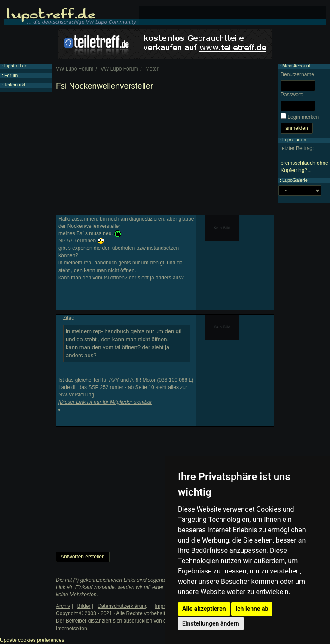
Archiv (63, 606)
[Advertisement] (165, 155)
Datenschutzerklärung (123, 606)
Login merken (303, 117)
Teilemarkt (15, 85)
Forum (11, 75)
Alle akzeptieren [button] (204, 609)
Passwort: (292, 95)
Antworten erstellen (83, 557)
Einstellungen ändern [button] (211, 623)
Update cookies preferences (32, 640)
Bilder (84, 606)
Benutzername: (298, 74)
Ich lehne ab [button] (252, 609)
